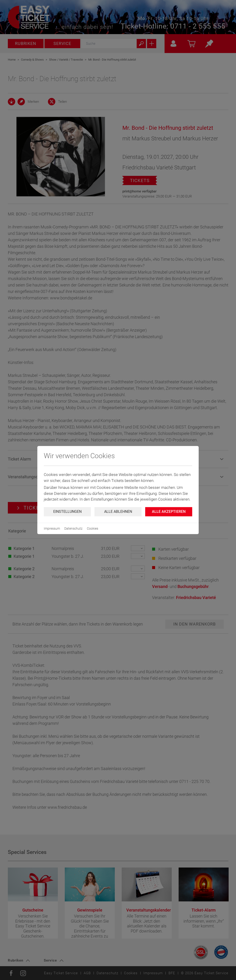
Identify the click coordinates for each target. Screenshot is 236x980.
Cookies (93, 528)
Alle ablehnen (118, 512)
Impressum (52, 528)
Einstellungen (67, 512)
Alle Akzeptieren (169, 512)
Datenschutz (73, 528)
